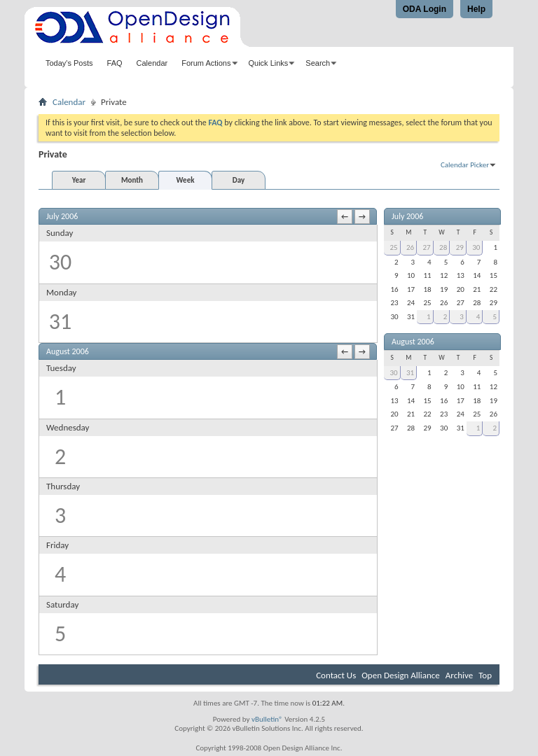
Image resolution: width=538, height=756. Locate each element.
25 (393, 247)
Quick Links (269, 63)
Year (79, 180)
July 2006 (407, 216)
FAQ (115, 63)
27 (427, 247)
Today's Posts (69, 63)
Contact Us (336, 675)
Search (318, 63)
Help (476, 9)
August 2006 (413, 342)
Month (132, 180)
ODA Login (425, 9)
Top (485, 675)
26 (410, 247)
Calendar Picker (465, 165)
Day (239, 180)
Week (186, 180)
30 (476, 247)
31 (410, 373)
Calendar (152, 63)
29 (460, 247)
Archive (459, 675)
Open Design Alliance (401, 675)
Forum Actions (206, 63)
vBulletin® (267, 719)
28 (443, 247)
